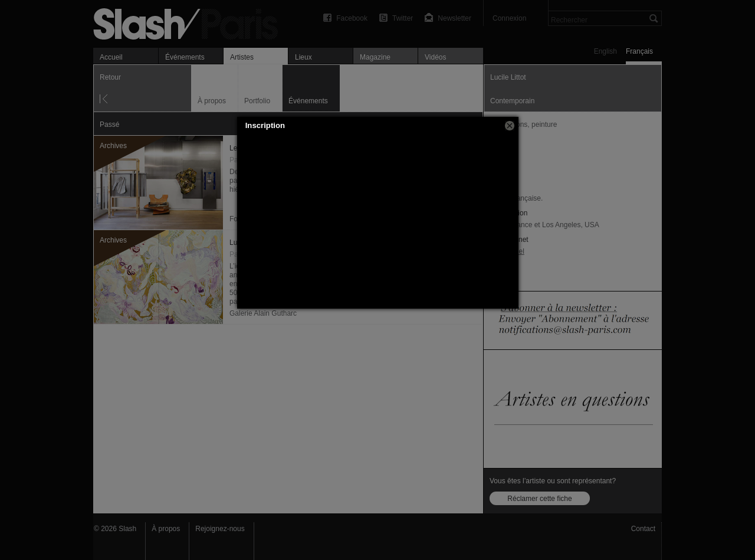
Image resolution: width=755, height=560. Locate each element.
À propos (166, 529)
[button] (510, 126)
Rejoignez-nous (220, 529)
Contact (643, 529)
